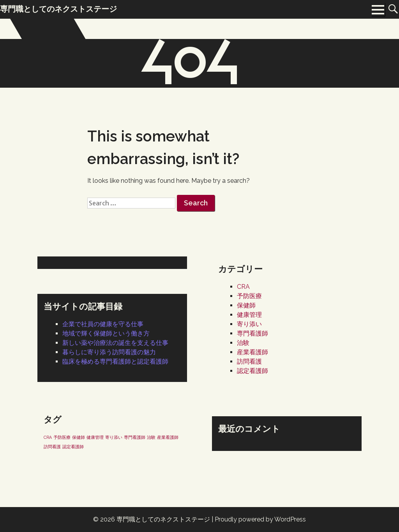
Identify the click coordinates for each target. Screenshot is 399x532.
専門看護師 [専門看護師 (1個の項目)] (135, 437)
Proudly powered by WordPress (260, 519)
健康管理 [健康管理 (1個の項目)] (95, 437)
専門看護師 (252, 333)
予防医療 (249, 296)
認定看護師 (252, 371)
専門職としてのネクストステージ (163, 519)
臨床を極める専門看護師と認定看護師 (115, 361)
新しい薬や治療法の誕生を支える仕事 (115, 343)
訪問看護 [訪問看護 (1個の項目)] (52, 447)
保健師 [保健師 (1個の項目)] (79, 437)
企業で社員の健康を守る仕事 (103, 324)
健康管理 (249, 315)
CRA (243, 287)
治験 (243, 343)
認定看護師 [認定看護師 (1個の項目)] (73, 447)
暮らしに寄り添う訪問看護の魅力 (109, 352)
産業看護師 (252, 352)
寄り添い (249, 324)
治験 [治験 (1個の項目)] (151, 437)
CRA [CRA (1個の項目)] (48, 437)
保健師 (246, 305)
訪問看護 (249, 361)
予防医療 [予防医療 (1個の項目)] (62, 437)
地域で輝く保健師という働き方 (106, 333)
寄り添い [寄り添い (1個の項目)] (114, 437)
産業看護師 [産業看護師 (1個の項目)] (168, 437)
